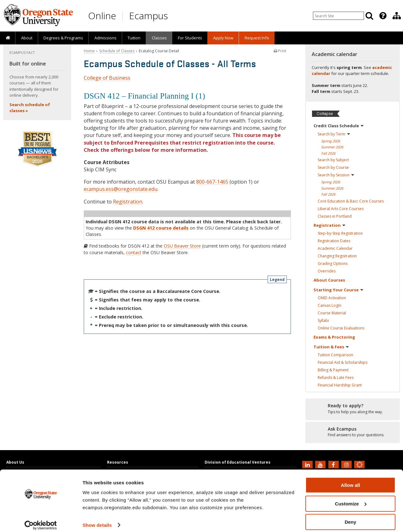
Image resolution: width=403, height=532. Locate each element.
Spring (331, 141)
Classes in (335, 216)
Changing (337, 256)
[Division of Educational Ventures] (397, 16)
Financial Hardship (340, 385)
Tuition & (331, 347)
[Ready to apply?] (353, 409)
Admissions (105, 38)
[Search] (369, 16)
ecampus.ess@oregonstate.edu (121, 189)
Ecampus (148, 16)
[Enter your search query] (338, 16)
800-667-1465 (212, 182)
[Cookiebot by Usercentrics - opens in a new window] (41, 520)
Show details (97, 519)
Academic (335, 248)
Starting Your (338, 290)
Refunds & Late (336, 378)
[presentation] (382, 16)
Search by (334, 134)
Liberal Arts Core (341, 209)
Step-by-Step (340, 233)
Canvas (329, 305)
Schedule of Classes (117, 51)
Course (332, 313)
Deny (351, 516)
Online (102, 16)
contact (134, 252)
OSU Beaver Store (182, 246)
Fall (328, 153)
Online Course (341, 328)
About (27, 38)
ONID (332, 298)
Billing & (333, 370)
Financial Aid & (343, 362)
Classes (159, 38)
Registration (128, 202)
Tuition (134, 38)
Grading (333, 263)
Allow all (351, 480)
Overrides (327, 271)
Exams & (334, 337)
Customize (351, 498)
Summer (332, 147)
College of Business (107, 78)
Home (89, 51)
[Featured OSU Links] (383, 16)
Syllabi (323, 320)
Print (280, 51)
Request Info (257, 38)
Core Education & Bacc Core (351, 201)
